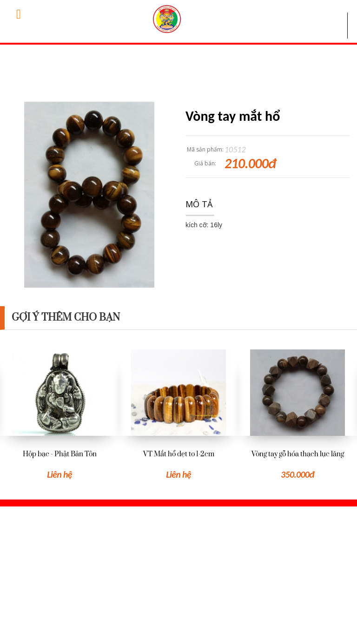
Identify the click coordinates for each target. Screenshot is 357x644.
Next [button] (352, 398)
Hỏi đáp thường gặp (189, 563)
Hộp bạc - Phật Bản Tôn (60, 454)
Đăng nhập (294, 563)
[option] (59, 415)
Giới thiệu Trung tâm (190, 548)
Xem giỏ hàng (297, 548)
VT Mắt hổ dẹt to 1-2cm (179, 454)
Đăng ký (289, 579)
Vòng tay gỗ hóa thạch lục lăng (298, 454)
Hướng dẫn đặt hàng (190, 578)
